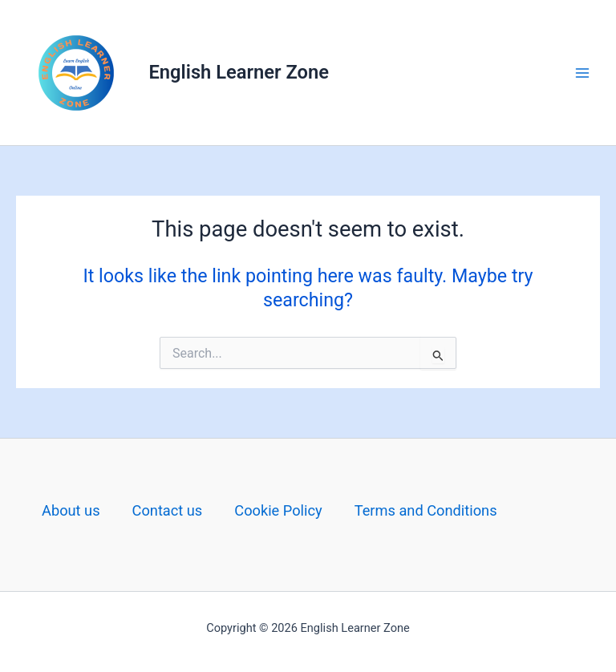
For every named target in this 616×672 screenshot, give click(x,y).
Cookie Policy (278, 510)
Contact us (168, 510)
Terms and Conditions (426, 510)
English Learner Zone (239, 72)
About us (71, 510)
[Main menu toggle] (583, 73)
